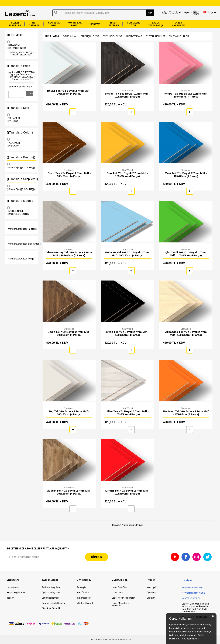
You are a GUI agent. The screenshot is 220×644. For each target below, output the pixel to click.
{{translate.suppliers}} (22, 179)
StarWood (128, 91)
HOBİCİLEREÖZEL (134, 24)
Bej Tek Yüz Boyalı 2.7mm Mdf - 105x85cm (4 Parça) (69, 413)
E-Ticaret (100, 640)
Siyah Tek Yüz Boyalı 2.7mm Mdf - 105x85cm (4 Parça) (128, 333)
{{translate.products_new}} (20, 257)
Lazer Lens (117, 593)
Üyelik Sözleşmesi (51, 593)
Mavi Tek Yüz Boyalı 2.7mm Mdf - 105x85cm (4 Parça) (186, 175)
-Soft (92, 640)
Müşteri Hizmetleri (86, 603)
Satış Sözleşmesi (50, 598)
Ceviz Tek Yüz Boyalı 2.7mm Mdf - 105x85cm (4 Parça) (69, 175)
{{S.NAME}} (22, 187)
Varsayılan (70, 36)
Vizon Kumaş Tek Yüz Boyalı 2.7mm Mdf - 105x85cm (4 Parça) (69, 254)
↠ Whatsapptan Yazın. (194, 593)
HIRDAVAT (95, 24)
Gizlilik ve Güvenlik (51, 608)
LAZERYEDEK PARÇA (156, 24)
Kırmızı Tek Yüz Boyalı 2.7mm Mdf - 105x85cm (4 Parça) (127, 492)
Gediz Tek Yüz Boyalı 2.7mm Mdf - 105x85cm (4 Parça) (69, 333)
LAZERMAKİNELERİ (178, 24)
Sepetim (151, 598)
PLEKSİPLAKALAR (15, 24)
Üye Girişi (152, 593)
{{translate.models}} (21, 201)
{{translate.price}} (20, 66)
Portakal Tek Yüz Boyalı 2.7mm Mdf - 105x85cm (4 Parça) (186, 413)
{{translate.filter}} (31, 94)
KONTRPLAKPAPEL (75, 24)
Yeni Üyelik (152, 587)
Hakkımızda (13, 587)
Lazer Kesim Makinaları (124, 598)
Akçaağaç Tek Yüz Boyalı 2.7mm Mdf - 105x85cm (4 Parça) (186, 333)
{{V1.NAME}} (22, 118)
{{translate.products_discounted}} (22, 242)
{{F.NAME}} (14, 35)
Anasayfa (81, 587)
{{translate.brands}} (21, 157)
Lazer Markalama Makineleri (121, 604)
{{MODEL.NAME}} (22, 211)
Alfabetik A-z (134, 36)
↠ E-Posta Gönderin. (193, 587)
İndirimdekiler (84, 598)
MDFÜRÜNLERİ (35, 24)
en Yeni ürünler (156, 36)
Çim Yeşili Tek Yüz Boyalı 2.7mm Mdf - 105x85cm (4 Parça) (186, 254)
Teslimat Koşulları (51, 587)
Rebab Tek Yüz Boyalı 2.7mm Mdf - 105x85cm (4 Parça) (127, 95)
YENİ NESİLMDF (54, 24)
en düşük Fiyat (90, 36)
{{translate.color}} (20, 133)
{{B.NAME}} (22, 166)
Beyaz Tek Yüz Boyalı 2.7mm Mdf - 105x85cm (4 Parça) (69, 92)
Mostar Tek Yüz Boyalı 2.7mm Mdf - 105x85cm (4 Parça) (69, 492)
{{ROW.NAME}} (22, 45)
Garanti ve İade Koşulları (54, 603)
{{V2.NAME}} (22, 142)
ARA (150, 13)
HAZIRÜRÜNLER (114, 24)
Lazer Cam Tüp (119, 587)
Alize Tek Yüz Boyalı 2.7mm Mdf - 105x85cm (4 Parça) (128, 413)
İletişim (10, 598)
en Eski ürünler (179, 36)
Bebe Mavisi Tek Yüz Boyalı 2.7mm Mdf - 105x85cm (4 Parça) (127, 254)
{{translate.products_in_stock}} (22, 227)
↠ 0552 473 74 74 (191, 598)
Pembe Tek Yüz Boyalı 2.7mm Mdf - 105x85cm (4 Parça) (186, 95)
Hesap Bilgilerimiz (16, 593)
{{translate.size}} (19, 108)
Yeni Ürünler (83, 593)
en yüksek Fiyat (112, 36)
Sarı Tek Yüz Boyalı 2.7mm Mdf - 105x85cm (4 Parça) (127, 175)
